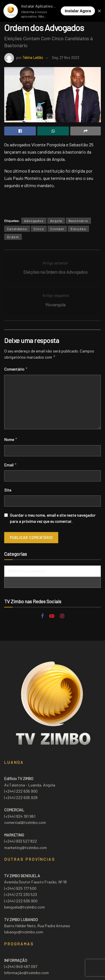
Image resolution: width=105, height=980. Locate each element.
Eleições (78, 229)
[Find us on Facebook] (42, 616)
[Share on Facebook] (20, 131)
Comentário (16, 369)
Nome (11, 440)
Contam (57, 229)
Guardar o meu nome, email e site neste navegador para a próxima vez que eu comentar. (53, 518)
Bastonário (78, 221)
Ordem (13, 237)
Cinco (39, 229)
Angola (56, 221)
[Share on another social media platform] (86, 131)
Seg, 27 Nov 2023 (66, 58)
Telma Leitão (33, 58)
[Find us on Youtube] (52, 616)
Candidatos (17, 229)
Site (8, 490)
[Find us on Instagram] (62, 616)
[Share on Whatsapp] (53, 131)
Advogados (34, 221)
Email (11, 465)
